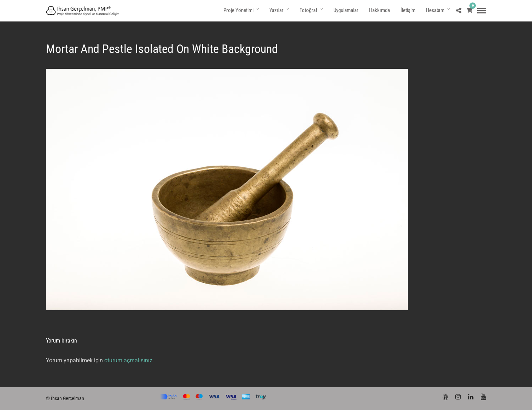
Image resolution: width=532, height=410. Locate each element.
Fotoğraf (308, 10)
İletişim (408, 10)
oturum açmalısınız (128, 360)
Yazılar (276, 10)
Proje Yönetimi (238, 10)
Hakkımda (379, 10)
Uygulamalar (346, 10)
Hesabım (435, 10)
